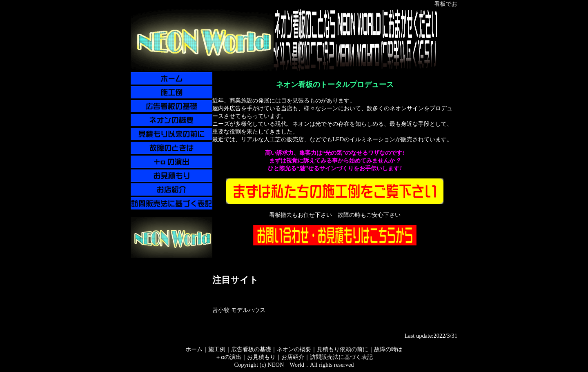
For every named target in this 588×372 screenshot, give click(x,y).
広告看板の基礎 (251, 349)
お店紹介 (293, 357)
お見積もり (261, 357)
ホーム (194, 349)
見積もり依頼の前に (343, 349)
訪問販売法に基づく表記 (341, 357)
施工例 (217, 349)
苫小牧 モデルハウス (239, 310)
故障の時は (388, 349)
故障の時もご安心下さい (369, 215)
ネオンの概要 (294, 349)
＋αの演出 (228, 357)
